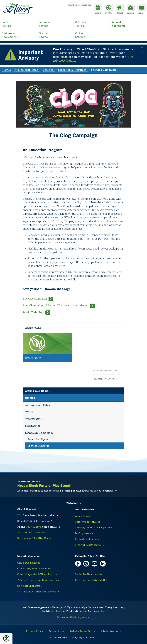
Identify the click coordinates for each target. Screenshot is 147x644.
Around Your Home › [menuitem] (27, 70)
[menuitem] (103, 70)
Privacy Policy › (35, 631)
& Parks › (55, 24)
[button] (6, 638)
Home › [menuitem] (7, 70)
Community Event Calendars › (35, 568)
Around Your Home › (37, 391)
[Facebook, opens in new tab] (78, 564)
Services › (18, 24)
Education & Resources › (40, 433)
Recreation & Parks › (87, 539)
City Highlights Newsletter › (92, 580)
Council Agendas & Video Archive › (38, 574)
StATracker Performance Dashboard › (39, 592)
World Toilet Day (33, 312)
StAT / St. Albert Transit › (89, 545)
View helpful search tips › (80, 5)
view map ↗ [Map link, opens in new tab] (45, 521)
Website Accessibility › (83, 631)
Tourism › (92, 24)
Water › (30, 412)
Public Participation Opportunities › (39, 580)
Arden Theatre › (84, 516)
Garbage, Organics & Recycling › (93, 527)
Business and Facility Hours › (35, 538)
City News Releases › (29, 563)
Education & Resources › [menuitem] (73, 70)
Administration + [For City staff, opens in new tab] (111, 631)
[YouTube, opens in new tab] (94, 564)
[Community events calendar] (98, 9)
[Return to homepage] (18, 9)
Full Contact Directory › (31, 532)
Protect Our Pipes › (38, 439)
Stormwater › (33, 426)
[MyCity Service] (109, 9)
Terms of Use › (57, 631)
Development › (18, 35)
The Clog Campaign (35, 298)
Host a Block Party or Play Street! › (45, 486)
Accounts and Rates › (38, 405)
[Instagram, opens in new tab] (86, 564)
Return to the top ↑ (106, 378)
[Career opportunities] (131, 9)
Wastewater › (33, 419)
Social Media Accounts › (89, 574)
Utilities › (31, 398)
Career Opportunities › (88, 522)
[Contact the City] (142, 9)
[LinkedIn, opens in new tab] (103, 564)
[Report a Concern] (120, 9)
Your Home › (129, 24)
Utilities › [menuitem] (49, 70)
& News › (55, 35)
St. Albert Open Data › (30, 586)
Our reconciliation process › (74, 617)
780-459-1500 (33, 527)
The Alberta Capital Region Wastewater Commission (56, 305)
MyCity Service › (85, 533)
